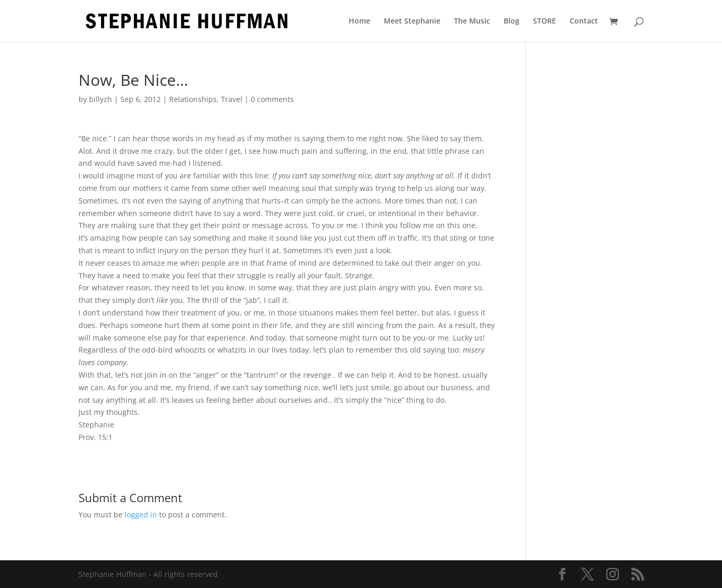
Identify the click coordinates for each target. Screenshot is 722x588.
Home (359, 21)
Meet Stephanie (412, 21)
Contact (584, 21)
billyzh (101, 99)
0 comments (272, 99)
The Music (472, 21)
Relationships (193, 99)
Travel (232, 99)
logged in (141, 514)
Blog (512, 21)
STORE (545, 21)
